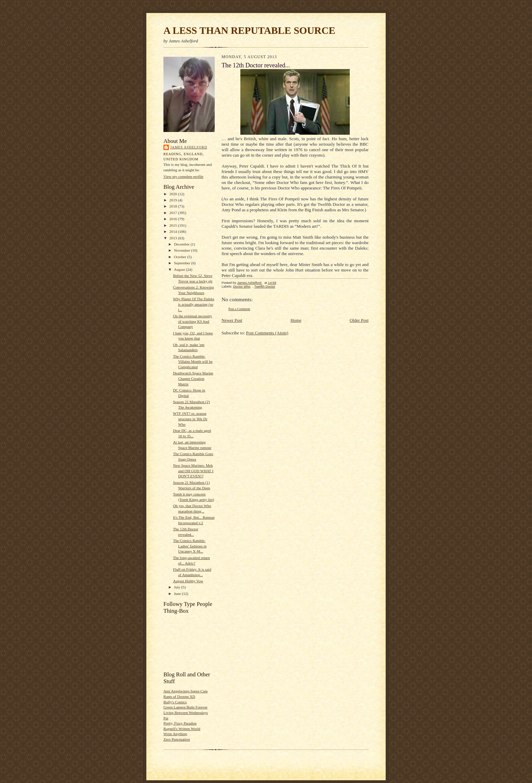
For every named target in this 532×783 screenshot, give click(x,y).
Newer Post (232, 320)
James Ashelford (189, 147)
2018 (174, 206)
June (178, 594)
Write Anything (175, 734)
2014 (174, 231)
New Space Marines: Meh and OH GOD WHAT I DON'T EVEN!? (193, 471)
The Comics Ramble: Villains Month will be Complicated (193, 362)
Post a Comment (239, 309)
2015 (174, 225)
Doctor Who (242, 286)
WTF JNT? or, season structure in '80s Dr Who (190, 419)
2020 (174, 194)
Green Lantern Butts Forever (185, 707)
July (178, 587)
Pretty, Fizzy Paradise (180, 723)
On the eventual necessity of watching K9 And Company (192, 321)
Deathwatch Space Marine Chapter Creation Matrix (193, 378)
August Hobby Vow (188, 581)
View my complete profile (183, 176)
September (183, 263)
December (182, 244)
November (183, 250)
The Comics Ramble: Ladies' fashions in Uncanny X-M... (190, 546)
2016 (174, 219)
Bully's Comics (175, 702)
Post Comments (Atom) (267, 333)
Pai (166, 718)
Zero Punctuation (177, 739)
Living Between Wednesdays (186, 713)
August (180, 269)
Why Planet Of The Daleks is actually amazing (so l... (194, 304)
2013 (174, 238)
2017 (174, 213)
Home (296, 320)
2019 (174, 200)
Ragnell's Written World (182, 729)
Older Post (359, 320)
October (181, 257)
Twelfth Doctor (265, 286)
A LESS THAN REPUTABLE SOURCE (249, 30)
